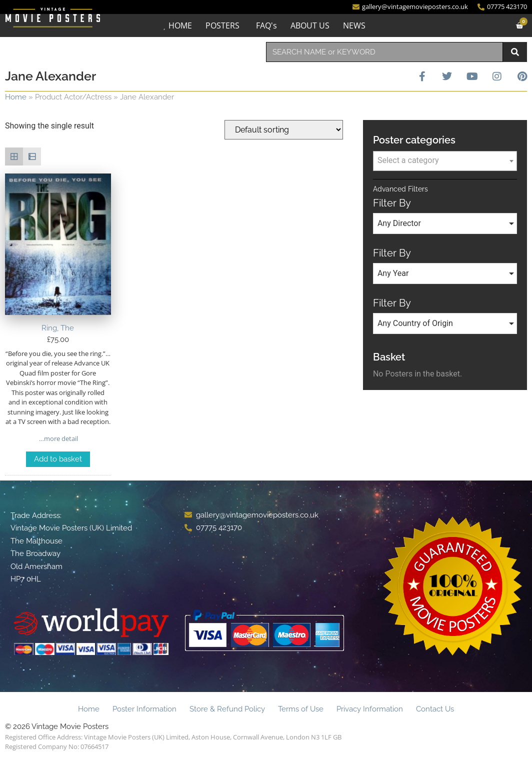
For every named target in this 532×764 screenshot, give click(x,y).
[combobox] (384, 52)
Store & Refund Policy (227, 709)
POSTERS (222, 25)
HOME (180, 25)
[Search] (515, 52)
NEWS (354, 25)
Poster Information (144, 709)
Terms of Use (301, 709)
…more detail (58, 438)
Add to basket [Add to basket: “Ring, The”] (58, 459)
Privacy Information (370, 709)
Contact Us (435, 709)
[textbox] (445, 160)
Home (16, 97)
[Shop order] (284, 130)
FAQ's (266, 25)
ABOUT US (310, 25)
